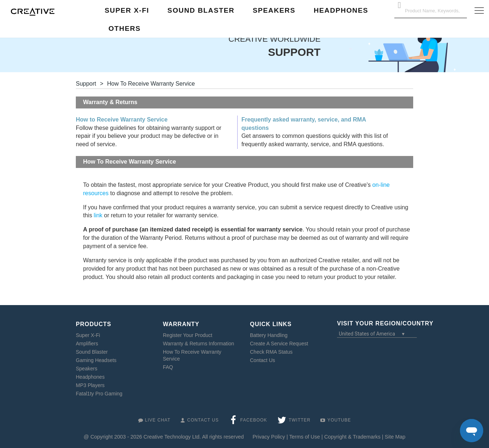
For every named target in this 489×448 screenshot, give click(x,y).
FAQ (168, 367)
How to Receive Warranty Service (122, 120)
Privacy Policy (269, 437)
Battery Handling (269, 335)
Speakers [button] (274, 10)
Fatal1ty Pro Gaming (99, 394)
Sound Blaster (92, 352)
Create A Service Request (279, 344)
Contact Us (262, 360)
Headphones (90, 377)
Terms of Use (305, 437)
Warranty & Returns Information (198, 344)
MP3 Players (90, 385)
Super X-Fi (88, 335)
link (98, 215)
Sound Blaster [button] (201, 10)
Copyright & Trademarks (352, 437)
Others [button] (125, 28)
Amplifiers (87, 344)
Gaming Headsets (96, 360)
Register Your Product (188, 335)
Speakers (87, 369)
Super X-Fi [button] (127, 10)
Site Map (395, 437)
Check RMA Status (271, 352)
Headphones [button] (341, 10)
